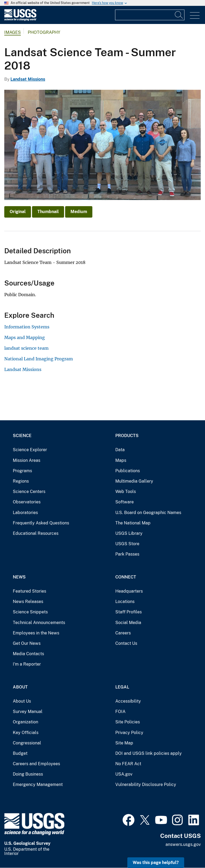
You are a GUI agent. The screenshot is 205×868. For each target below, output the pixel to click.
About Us (22, 701)
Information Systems (27, 327)
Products (127, 436)
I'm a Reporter (27, 664)
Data (120, 450)
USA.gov (124, 774)
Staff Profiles (129, 612)
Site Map (124, 743)
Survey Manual (28, 712)
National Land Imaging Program (39, 359)
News (19, 577)
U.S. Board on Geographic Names (148, 513)
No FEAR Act (128, 764)
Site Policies (128, 722)
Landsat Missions (28, 79)
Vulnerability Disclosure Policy (146, 785)
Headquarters (129, 591)
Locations (125, 602)
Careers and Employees (36, 764)
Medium (79, 212)
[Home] (20, 20)
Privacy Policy (129, 733)
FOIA (120, 712)
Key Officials (26, 733)
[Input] (150, 15)
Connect (126, 577)
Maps (121, 460)
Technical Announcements (39, 623)
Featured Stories (29, 591)
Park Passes (127, 554)
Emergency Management (38, 785)
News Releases (28, 602)
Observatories (27, 502)
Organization (25, 722)
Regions (21, 481)
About (20, 687)
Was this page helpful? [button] (156, 863)
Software (125, 502)
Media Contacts (28, 654)
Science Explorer (30, 450)
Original (18, 212)
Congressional (27, 743)
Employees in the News (36, 633)
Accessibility (128, 701)
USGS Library (129, 533)
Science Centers (29, 492)
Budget (20, 753)
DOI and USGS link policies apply (149, 753)
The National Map (133, 523)
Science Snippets (30, 612)
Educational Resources (36, 533)
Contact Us (126, 643)
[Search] (179, 15)
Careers (123, 633)
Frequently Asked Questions (41, 523)
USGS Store (127, 544)
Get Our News (27, 643)
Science (22, 436)
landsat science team (26, 348)
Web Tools (126, 492)
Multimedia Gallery (134, 481)
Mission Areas (27, 460)
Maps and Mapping (25, 337)
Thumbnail (48, 212)
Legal (122, 687)
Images (13, 32)
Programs (22, 471)
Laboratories (25, 513)
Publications (128, 471)
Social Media (128, 623)
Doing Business (28, 774)
